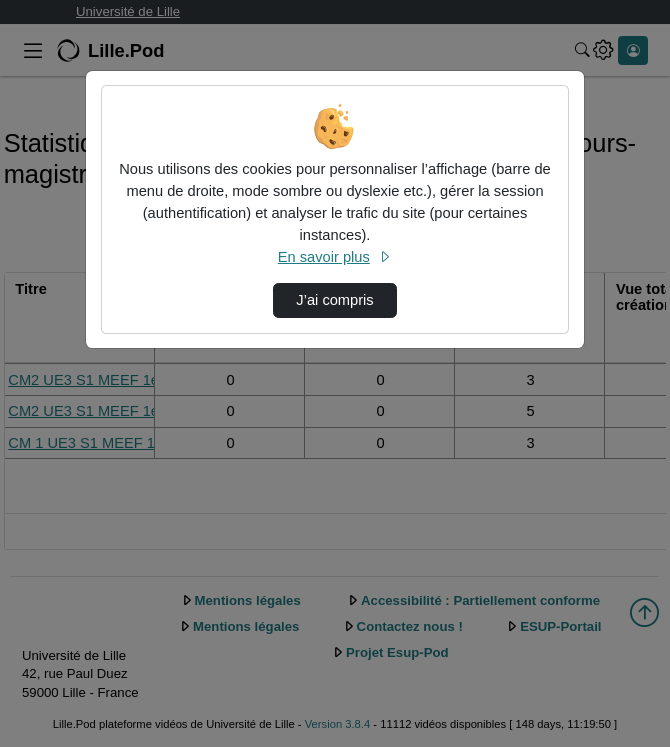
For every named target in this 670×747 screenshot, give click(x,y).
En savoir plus (335, 257)
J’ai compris (334, 300)
